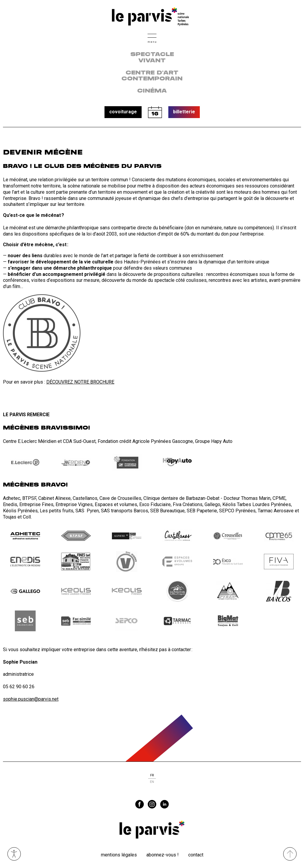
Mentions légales (119, 855)
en (152, 782)
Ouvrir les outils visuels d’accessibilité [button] (14, 854)
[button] (152, 38)
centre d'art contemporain (152, 76)
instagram (152, 804)
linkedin (164, 804)
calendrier (155, 112)
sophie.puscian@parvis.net (31, 699)
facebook (140, 804)
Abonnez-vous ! (163, 855)
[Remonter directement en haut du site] (290, 854)
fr (152, 775)
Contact (196, 855)
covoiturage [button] (123, 112)
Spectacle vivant (152, 58)
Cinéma (152, 91)
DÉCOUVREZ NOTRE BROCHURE (80, 382)
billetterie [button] (184, 112)
